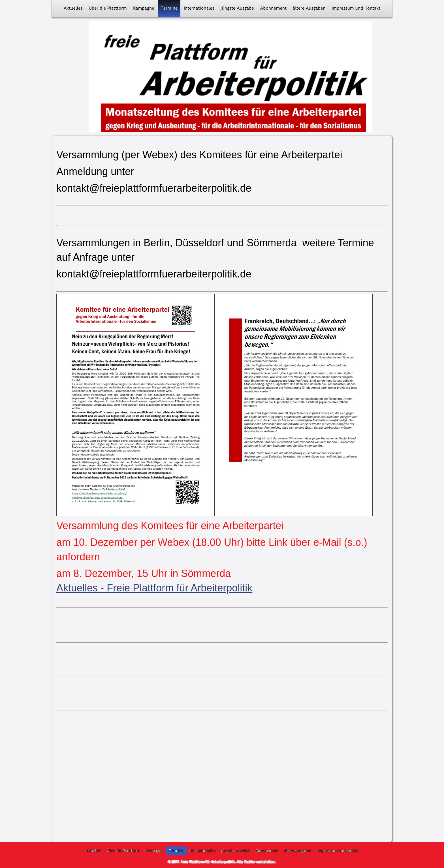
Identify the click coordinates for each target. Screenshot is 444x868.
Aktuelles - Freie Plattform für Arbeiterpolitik (154, 588)
